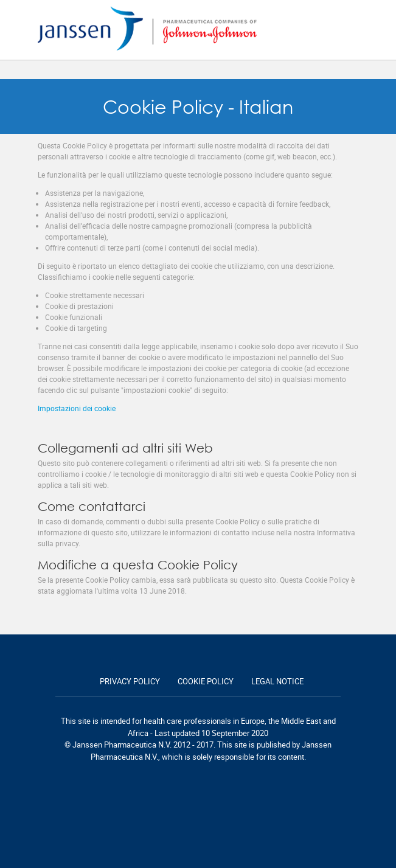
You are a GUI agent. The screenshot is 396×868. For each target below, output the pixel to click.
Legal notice (277, 681)
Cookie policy (206, 681)
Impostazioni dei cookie (77, 408)
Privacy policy (130, 681)
